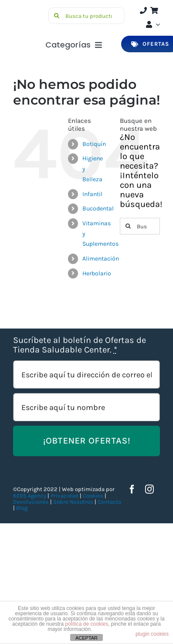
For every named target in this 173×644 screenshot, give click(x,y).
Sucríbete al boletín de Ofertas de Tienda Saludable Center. (80, 345)
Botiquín (94, 144)
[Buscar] (57, 16)
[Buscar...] (140, 226)
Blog (22, 508)
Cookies (93, 496)
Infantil (92, 194)
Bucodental (98, 208)
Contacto (109, 502)
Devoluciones (31, 502)
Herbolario (97, 273)
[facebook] (132, 489)
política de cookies (86, 624)
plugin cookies (152, 634)
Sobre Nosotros (73, 502)
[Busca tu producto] (86, 16)
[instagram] (149, 489)
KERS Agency (30, 496)
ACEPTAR (86, 638)
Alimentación (101, 259)
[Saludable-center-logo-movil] (29, 11)
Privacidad (64, 496)
